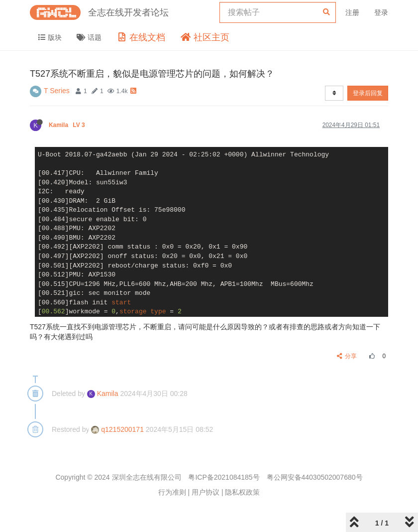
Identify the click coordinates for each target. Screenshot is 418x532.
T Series (57, 91)
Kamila (68, 125)
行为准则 (172, 492)
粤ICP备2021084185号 (224, 477)
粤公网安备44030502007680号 (315, 477)
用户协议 (206, 492)
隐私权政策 (242, 492)
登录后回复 (368, 93)
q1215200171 (117, 429)
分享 (347, 356)
